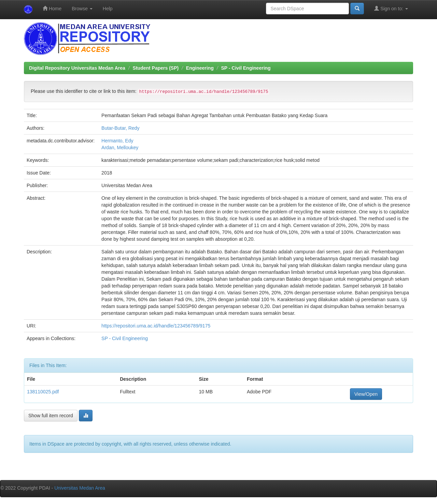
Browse (82, 9)
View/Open (366, 394)
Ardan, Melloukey (120, 148)
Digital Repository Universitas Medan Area (77, 68)
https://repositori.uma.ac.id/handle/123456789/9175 (156, 326)
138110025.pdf (43, 392)
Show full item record (51, 416)
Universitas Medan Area (80, 488)
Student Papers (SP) (156, 68)
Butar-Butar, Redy (120, 128)
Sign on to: (391, 8)
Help (108, 9)
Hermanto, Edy (117, 141)
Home (52, 8)
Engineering (200, 68)
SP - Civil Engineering (246, 68)
